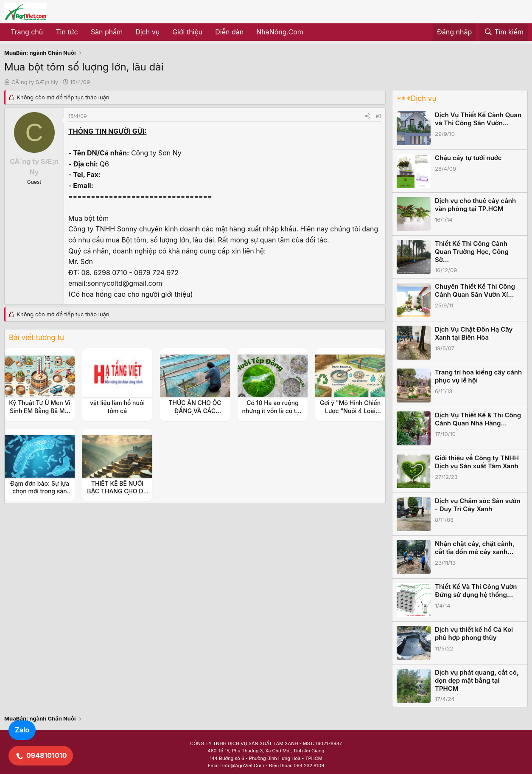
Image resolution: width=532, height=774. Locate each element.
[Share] (367, 116)
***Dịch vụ (416, 99)
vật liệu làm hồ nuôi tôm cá (117, 407)
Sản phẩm (107, 32)
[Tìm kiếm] (504, 32)
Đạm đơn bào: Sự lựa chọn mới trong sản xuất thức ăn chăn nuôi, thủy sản (40, 495)
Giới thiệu (187, 32)
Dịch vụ (147, 32)
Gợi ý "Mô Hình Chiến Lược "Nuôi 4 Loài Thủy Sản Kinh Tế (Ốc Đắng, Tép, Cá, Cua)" (350, 414)
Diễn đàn (229, 32)
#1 (378, 116)
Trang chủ (27, 32)
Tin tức (67, 32)
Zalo (22, 730)
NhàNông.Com (280, 32)
